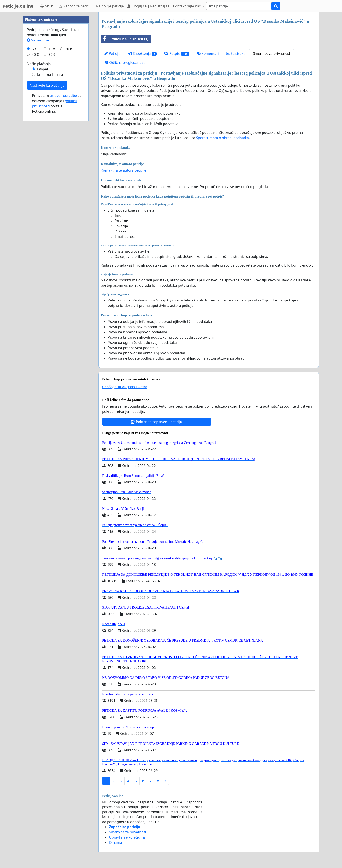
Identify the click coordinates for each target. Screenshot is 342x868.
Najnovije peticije (110, 6)
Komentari (208, 53)
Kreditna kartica (50, 206)
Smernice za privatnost (271, 53)
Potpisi (177, 54)
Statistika (236, 53)
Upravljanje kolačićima (127, 837)
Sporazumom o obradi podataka (222, 138)
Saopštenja (142, 54)
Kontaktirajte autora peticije (124, 170)
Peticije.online (18, 6)
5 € (34, 180)
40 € (35, 186)
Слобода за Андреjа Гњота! (124, 387)
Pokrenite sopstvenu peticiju (157, 422)
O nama (115, 842)
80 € (52, 186)
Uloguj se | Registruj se (148, 6)
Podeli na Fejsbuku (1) (125, 39)
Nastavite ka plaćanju (47, 216)
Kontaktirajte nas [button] (187, 6)
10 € (52, 180)
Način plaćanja (39, 195)
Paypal (43, 200)
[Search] (239, 6)
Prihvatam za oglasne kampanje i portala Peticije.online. (57, 234)
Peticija (113, 53)
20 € (69, 180)
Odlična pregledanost (124, 62)
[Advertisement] (56, 78)
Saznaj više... (39, 171)
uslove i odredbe (63, 227)
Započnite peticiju (76, 6)
